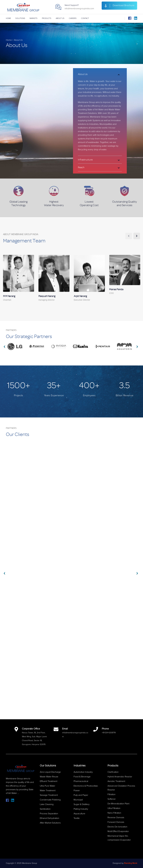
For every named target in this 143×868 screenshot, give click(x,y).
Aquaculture (79, 814)
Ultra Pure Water (47, 786)
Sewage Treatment (49, 795)
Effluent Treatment (49, 781)
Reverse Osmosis (116, 817)
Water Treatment (48, 790)
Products (47, 18)
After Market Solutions (50, 823)
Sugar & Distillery (82, 804)
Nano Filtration (114, 813)
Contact (85, 18)
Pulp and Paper (81, 795)
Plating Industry (81, 809)
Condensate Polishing (50, 800)
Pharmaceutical (81, 781)
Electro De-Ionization (117, 827)
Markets (34, 18)
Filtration (112, 794)
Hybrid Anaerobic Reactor (120, 777)
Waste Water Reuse (49, 777)
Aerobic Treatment (116, 781)
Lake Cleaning (47, 804)
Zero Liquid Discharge (50, 772)
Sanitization (45, 809)
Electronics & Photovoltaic (86, 786)
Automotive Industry (83, 772)
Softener (112, 799)
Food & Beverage (82, 777)
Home (8, 18)
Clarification (113, 772)
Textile (77, 818)
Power (77, 790)
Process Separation (49, 814)
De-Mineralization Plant (118, 804)
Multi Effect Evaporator (118, 831)
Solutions (20, 18)
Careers (73, 18)
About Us (60, 18)
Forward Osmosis (116, 822)
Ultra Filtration (114, 808)
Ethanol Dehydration (50, 818)
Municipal (78, 800)
